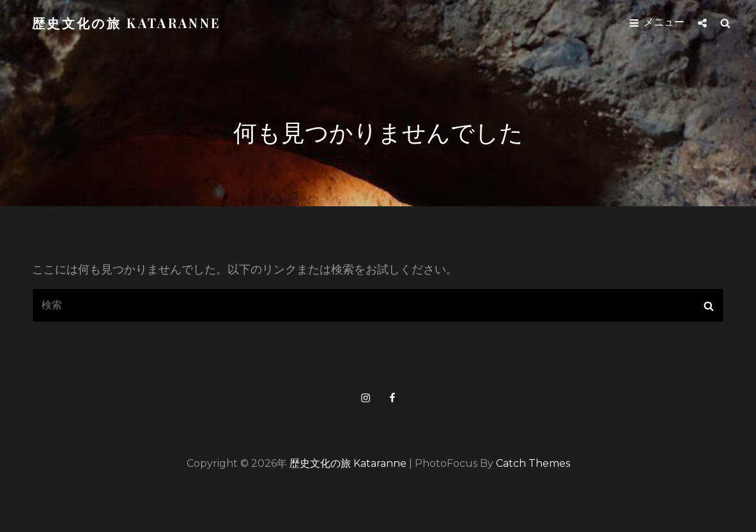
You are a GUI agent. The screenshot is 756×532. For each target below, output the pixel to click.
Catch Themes (533, 463)
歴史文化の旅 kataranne (127, 23)
